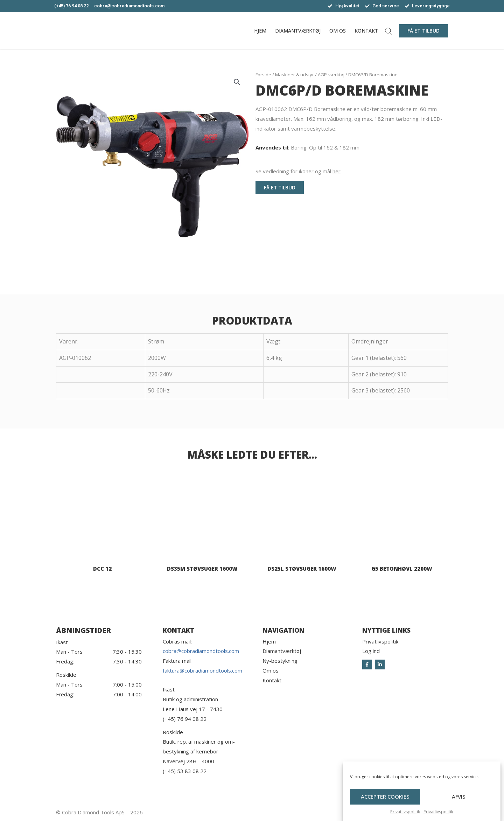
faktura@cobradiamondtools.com (202, 670)
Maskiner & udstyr (295, 75)
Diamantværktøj (298, 31)
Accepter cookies (385, 807)
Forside (263, 75)
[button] (423, 31)
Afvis (459, 807)
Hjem (260, 31)
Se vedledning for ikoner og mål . (299, 171)
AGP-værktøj (331, 75)
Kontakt (366, 31)
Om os (338, 31)
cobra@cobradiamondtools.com (201, 651)
